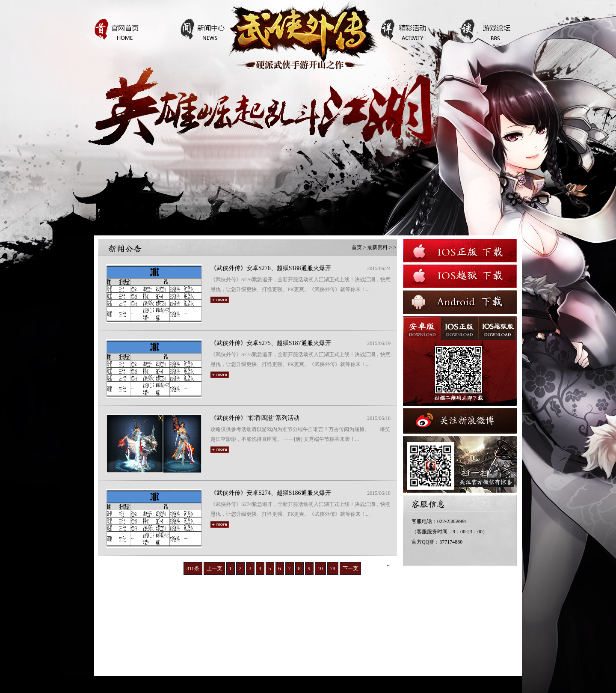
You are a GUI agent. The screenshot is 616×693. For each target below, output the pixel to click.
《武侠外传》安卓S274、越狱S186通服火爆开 (271, 493)
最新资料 (377, 247)
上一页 (214, 568)
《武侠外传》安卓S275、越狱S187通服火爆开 (271, 343)
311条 (193, 568)
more (220, 300)
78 (333, 568)
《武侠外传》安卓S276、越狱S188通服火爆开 (271, 268)
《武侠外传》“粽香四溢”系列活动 (255, 418)
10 (320, 568)
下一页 (350, 568)
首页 (357, 247)
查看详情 (291, 173)
